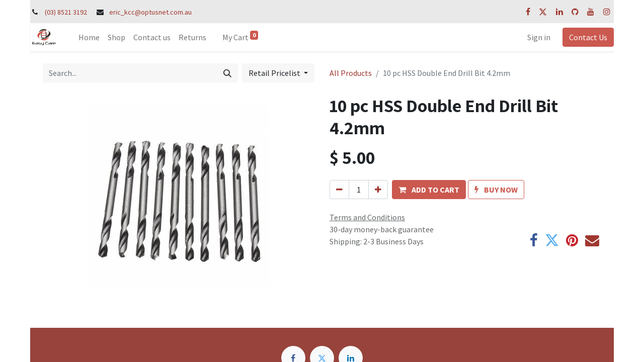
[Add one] (378, 190)
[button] (429, 190)
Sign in (539, 37)
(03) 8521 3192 (66, 12)
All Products (351, 73)
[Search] (227, 73)
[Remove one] (339, 190)
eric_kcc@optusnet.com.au (150, 12)
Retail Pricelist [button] (275, 73)
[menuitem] (89, 37)
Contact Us (588, 37)
